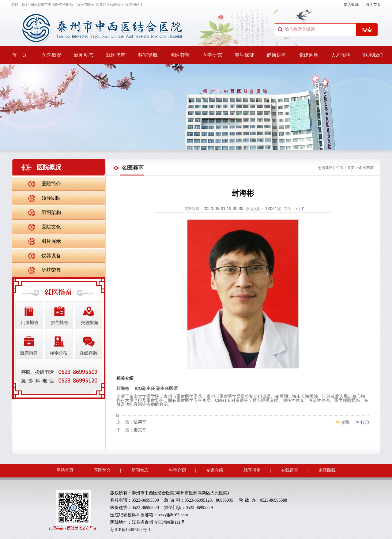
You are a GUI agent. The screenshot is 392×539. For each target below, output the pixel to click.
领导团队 (51, 198)
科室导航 (148, 55)
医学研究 (212, 55)
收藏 (345, 422)
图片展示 (51, 241)
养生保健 (244, 55)
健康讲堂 (277, 55)
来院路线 (327, 470)
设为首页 (373, 5)
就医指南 (116, 55)
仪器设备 (51, 256)
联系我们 (373, 55)
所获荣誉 (51, 270)
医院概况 (51, 55)
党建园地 (309, 55)
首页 (351, 168)
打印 (365, 422)
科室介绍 (177, 470)
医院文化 (51, 227)
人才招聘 (341, 55)
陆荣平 (140, 422)
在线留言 (290, 470)
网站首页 (65, 470)
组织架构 (51, 212)
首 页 (19, 55)
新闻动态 (84, 55)
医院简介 (51, 184)
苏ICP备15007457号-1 (130, 530)
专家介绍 (215, 470)
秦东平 (140, 430)
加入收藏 (351, 5)
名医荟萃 (180, 55)
